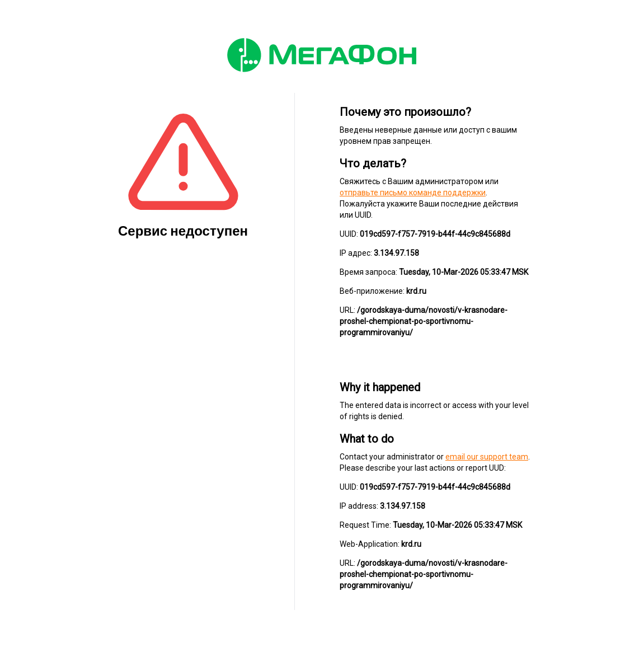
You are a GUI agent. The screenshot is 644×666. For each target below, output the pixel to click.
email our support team (487, 457)
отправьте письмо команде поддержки (413, 193)
